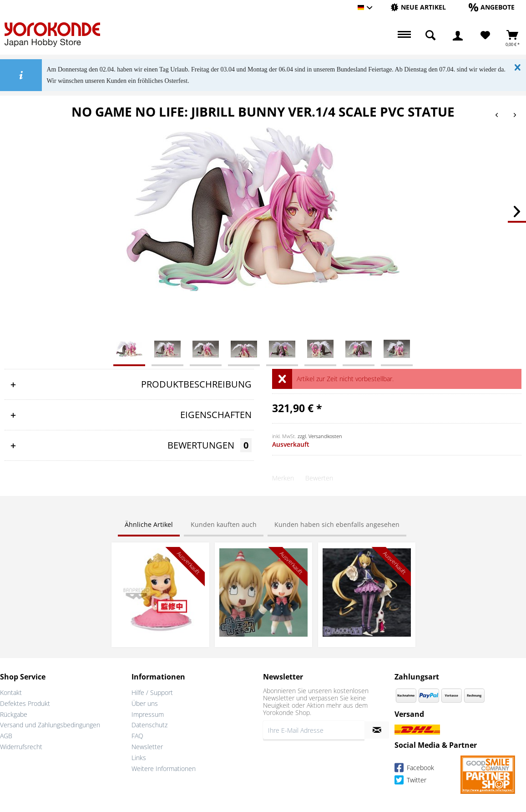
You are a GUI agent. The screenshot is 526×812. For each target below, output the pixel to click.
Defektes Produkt (25, 703)
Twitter (410, 781)
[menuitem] (418, 8)
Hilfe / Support (152, 692)
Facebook (414, 769)
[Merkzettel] (485, 36)
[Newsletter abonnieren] (377, 730)
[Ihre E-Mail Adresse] (314, 730)
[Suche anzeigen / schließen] (430, 36)
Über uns (145, 703)
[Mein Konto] (458, 36)
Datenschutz (149, 725)
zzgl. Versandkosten (320, 436)
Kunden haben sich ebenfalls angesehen (337, 524)
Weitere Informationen (164, 769)
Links (139, 758)
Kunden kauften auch (224, 524)
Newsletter (147, 747)
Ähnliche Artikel (149, 524)
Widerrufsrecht (21, 747)
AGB (6, 736)
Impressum (148, 714)
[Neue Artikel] (418, 7)
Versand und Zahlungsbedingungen (50, 725)
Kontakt (11, 692)
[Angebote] (492, 7)
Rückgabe (14, 714)
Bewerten (319, 478)
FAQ (137, 736)
